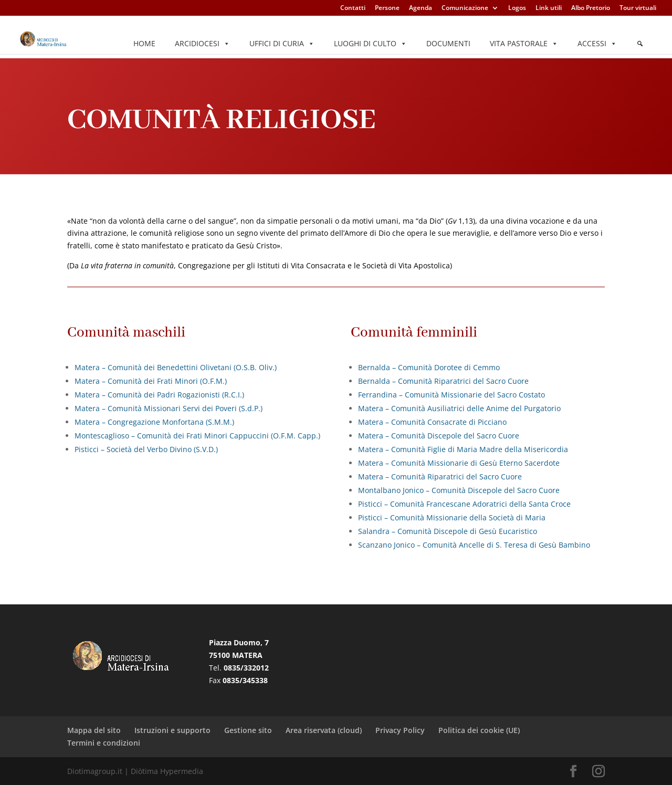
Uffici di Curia (282, 44)
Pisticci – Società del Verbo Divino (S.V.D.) (146, 449)
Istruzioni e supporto (172, 730)
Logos (517, 8)
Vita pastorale (524, 44)
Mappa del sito (94, 730)
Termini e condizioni (104, 743)
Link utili (549, 8)
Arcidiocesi (202, 44)
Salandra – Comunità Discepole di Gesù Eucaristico (448, 531)
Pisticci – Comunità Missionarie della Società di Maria (452, 517)
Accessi (597, 44)
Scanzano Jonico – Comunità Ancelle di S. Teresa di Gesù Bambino (474, 545)
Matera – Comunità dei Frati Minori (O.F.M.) (151, 381)
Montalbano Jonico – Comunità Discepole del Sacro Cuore (459, 490)
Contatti (353, 8)
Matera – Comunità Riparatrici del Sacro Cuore (440, 477)
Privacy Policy (400, 730)
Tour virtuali (638, 8)
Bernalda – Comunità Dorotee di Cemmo (429, 367)
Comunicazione (465, 8)
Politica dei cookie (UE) (479, 730)
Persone (387, 8)
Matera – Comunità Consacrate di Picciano (432, 422)
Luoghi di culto (370, 44)
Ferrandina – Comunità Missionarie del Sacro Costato (451, 395)
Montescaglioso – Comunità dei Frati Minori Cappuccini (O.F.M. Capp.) (197, 436)
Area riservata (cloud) (324, 730)
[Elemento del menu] (640, 44)
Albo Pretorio (591, 8)
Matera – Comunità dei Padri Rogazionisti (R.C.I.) (159, 395)
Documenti (448, 43)
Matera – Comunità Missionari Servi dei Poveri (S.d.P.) (169, 408)
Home (144, 43)
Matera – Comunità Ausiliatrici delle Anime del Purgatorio (459, 408)
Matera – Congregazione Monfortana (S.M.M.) (154, 422)
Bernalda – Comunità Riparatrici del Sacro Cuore (443, 381)
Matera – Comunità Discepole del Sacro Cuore (439, 436)
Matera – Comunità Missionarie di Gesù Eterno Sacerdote (459, 463)
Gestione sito (248, 730)
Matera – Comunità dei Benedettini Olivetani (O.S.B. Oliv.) (176, 367)
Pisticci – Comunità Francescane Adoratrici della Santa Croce (464, 504)
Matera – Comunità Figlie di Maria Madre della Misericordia (463, 449)
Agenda (421, 8)
